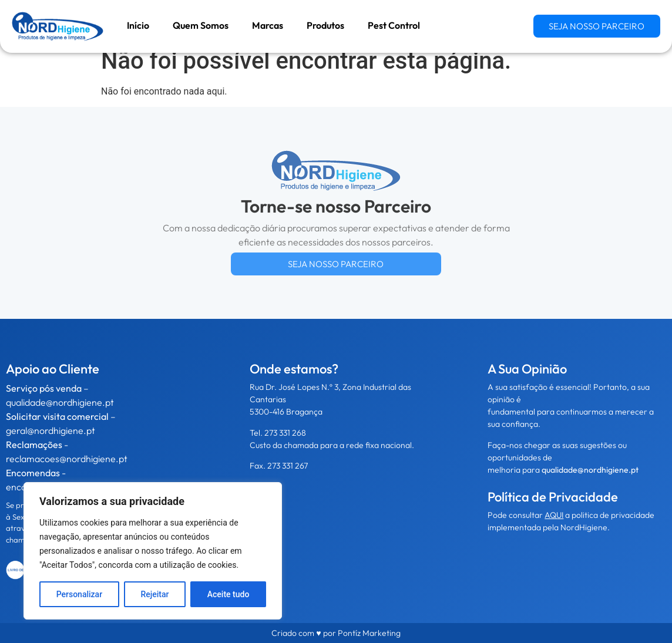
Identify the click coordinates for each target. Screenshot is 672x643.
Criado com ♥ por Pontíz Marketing (336, 633)
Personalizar (79, 594)
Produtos (325, 25)
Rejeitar (154, 594)
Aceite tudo (229, 594)
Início (138, 25)
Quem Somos (201, 25)
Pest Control (394, 25)
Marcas (268, 25)
